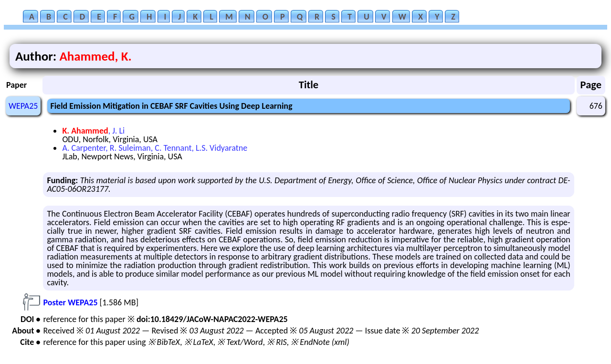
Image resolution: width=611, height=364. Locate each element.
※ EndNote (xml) (320, 342)
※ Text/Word (240, 342)
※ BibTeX (164, 342)
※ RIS (277, 342)
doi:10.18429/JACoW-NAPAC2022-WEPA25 (212, 319)
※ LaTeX (199, 342)
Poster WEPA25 (70, 302)
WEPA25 (23, 106)
